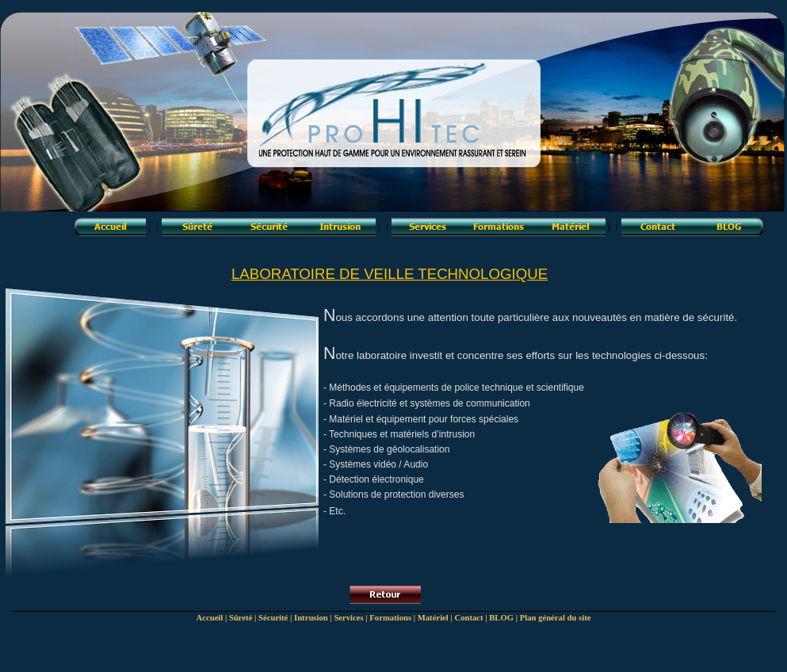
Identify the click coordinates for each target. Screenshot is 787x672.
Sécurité (273, 618)
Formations (390, 618)
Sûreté (241, 618)
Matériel (433, 618)
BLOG (501, 618)
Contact (468, 618)
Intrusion (311, 618)
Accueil (210, 618)
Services (348, 618)
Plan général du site (556, 618)
